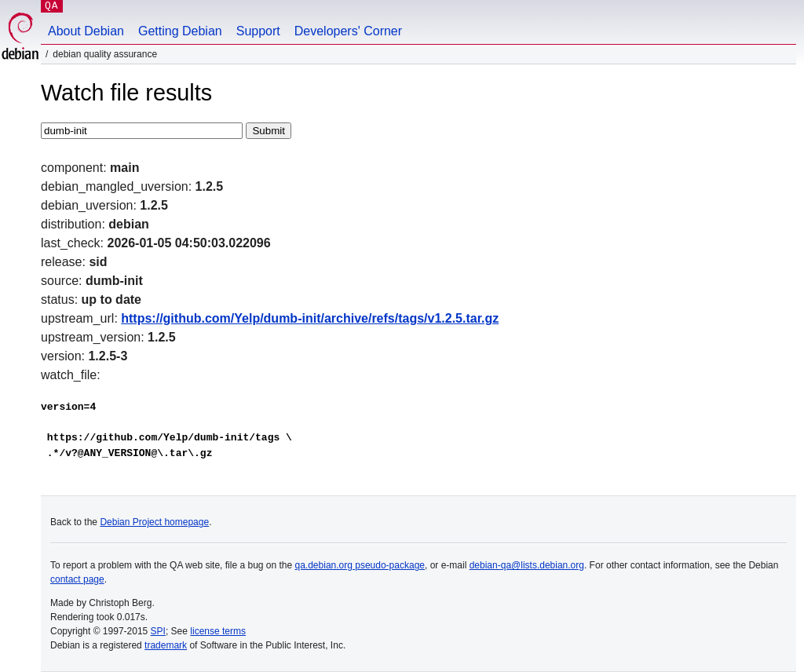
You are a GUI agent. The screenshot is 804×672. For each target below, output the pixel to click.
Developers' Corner (348, 31)
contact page (77, 579)
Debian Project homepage (154, 522)
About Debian (86, 31)
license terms (218, 631)
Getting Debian (180, 31)
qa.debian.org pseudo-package (360, 565)
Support (258, 31)
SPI (158, 631)
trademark (166, 645)
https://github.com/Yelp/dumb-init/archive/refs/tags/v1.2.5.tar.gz (310, 318)
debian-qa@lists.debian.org (527, 565)
